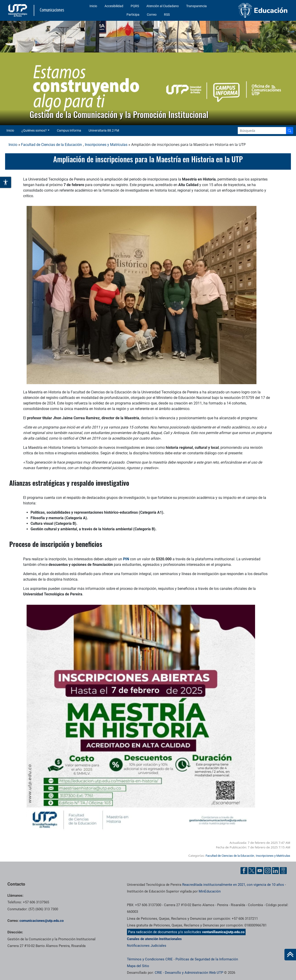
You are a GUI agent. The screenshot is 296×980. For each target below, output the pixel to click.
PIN (126, 559)
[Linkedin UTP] (275, 871)
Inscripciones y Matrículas (106, 145)
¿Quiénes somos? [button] (34, 130)
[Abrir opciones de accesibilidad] (6, 182)
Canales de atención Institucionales (154, 939)
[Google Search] (262, 131)
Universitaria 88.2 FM (104, 130)
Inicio (93, 6)
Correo (152, 15)
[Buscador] (290, 131)
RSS (167, 15)
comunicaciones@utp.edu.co (42, 921)
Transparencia (196, 6)
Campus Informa (69, 130)
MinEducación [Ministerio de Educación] (210, 891)
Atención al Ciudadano (163, 6)
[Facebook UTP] (244, 871)
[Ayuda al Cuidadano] (283, 871)
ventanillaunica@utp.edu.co (223, 932)
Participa (133, 15)
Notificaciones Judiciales (147, 946)
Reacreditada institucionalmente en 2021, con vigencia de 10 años (233, 885)
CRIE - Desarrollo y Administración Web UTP (189, 973)
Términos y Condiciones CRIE (150, 959)
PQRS (135, 6)
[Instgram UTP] (268, 871)
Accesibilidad (114, 6)
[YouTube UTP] (260, 871)
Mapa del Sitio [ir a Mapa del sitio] (138, 966)
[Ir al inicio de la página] (290, 955)
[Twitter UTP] (252, 871)
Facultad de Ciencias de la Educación (51, 145)
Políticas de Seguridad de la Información (207, 959)
